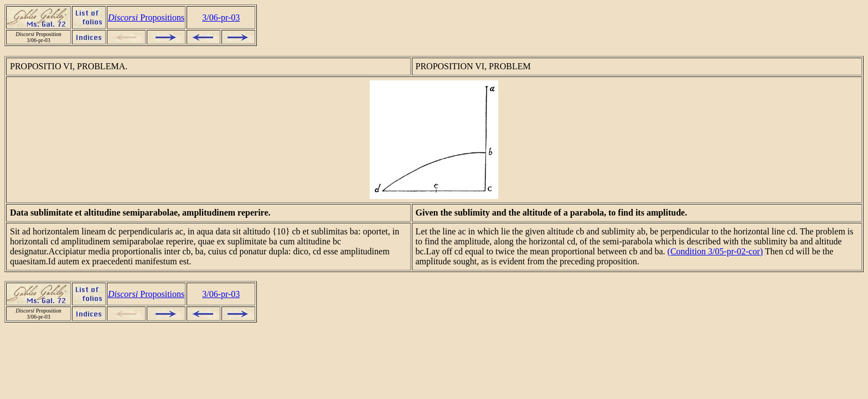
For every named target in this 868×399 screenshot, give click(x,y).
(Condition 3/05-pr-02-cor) (715, 251)
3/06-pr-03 (221, 17)
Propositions (146, 17)
